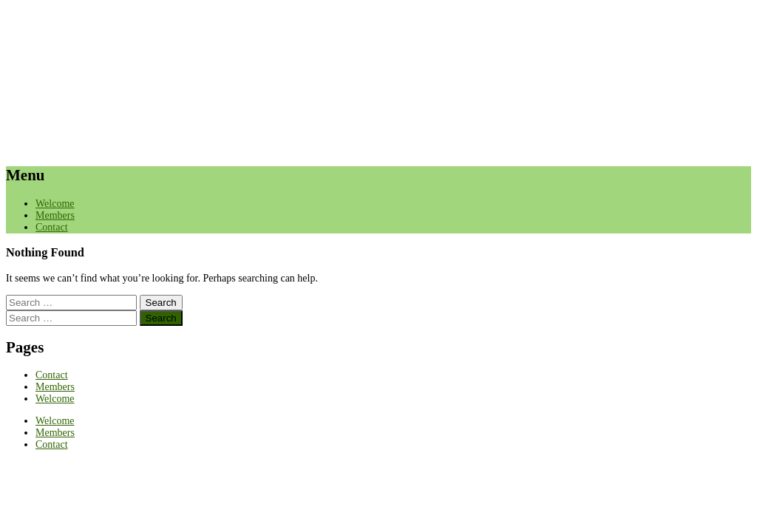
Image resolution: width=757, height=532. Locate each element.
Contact (52, 227)
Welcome (55, 204)
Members (55, 215)
